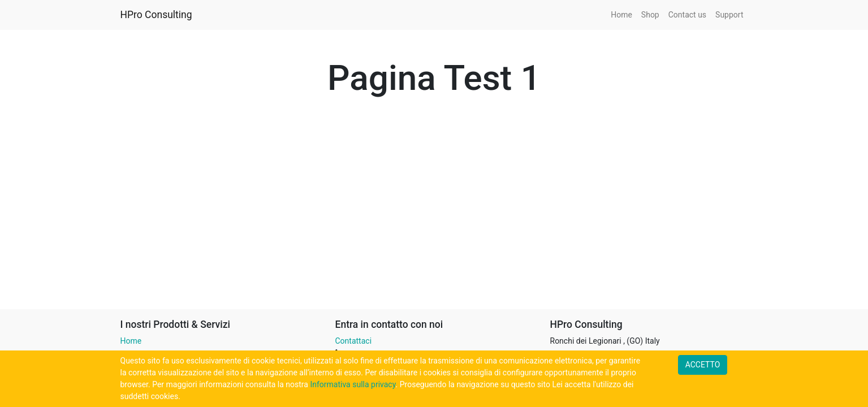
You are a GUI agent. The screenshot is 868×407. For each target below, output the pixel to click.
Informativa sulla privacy (353, 384)
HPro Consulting (156, 15)
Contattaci (354, 341)
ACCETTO (703, 365)
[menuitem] (621, 15)
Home (131, 341)
